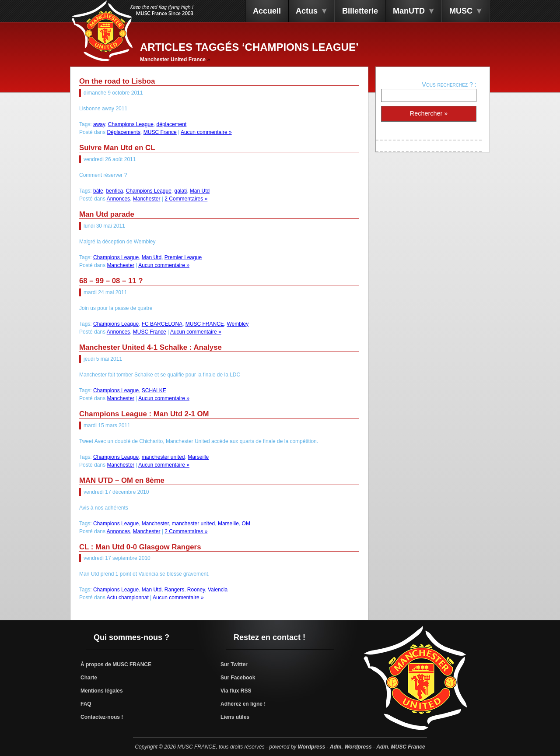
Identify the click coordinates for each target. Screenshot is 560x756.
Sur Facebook (238, 678)
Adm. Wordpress (351, 747)
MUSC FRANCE (205, 324)
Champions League (131, 124)
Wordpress (311, 747)
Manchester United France (173, 60)
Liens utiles (235, 717)
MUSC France (160, 132)
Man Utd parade (107, 214)
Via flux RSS (236, 691)
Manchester (147, 199)
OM (246, 524)
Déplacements (124, 132)
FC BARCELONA (162, 324)
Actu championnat (128, 598)
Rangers (174, 590)
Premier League (183, 257)
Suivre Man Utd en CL (117, 148)
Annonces (118, 199)
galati (181, 191)
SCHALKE (154, 390)
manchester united (163, 457)
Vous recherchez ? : (449, 84)
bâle (98, 191)
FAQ (86, 704)
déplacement (172, 124)
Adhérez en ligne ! (243, 704)
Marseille (198, 457)
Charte (89, 678)
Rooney (196, 590)
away (99, 124)
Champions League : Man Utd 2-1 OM (144, 414)
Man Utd (200, 191)
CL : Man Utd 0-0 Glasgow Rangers (140, 547)
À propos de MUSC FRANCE (116, 665)
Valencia (218, 590)
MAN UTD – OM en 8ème (122, 480)
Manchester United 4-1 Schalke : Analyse (150, 347)
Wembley (238, 324)
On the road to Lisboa (117, 81)
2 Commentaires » (186, 199)
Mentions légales (102, 691)
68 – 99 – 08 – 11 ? (111, 281)
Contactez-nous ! (102, 717)
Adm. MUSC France (401, 747)
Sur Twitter (234, 665)
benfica (114, 191)
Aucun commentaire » (206, 132)
